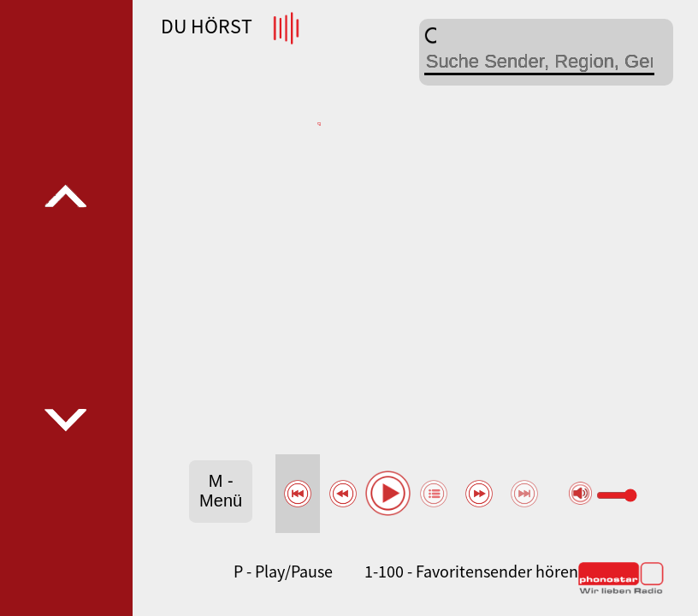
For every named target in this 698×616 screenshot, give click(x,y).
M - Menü (221, 491)
